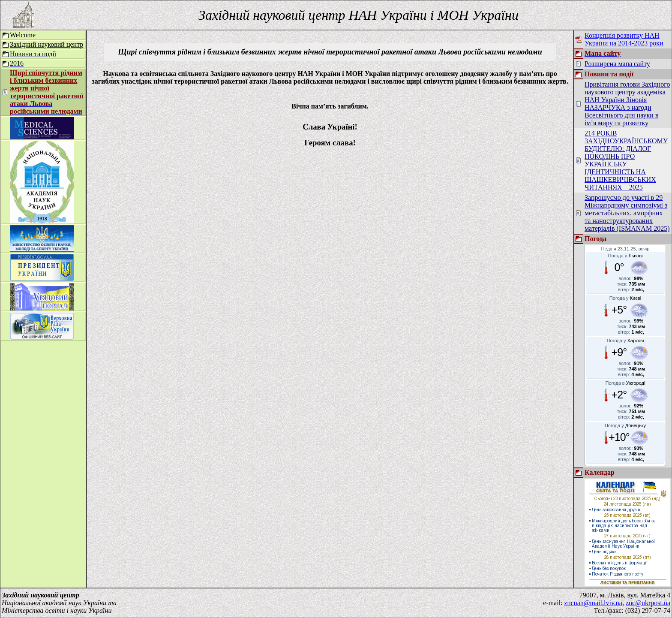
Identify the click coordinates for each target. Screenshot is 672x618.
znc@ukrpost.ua (648, 603)
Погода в (625, 383)
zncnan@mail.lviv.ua (593, 603)
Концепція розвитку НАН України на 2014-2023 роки (624, 39)
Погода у (625, 256)
